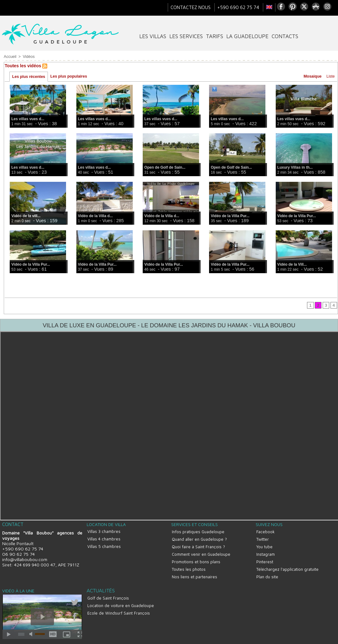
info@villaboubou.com (24, 560)
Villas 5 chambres (103, 544)
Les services (186, 36)
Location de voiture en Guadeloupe (120, 596)
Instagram (265, 551)
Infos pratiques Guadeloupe (197, 532)
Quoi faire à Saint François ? (198, 544)
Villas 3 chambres (103, 532)
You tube (264, 544)
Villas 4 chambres (103, 538)
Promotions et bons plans (195, 557)
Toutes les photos (188, 563)
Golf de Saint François (108, 590)
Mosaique (312, 77)
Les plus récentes (29, 77)
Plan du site (267, 570)
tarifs (215, 36)
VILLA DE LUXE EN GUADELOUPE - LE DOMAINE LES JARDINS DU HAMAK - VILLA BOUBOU (169, 326)
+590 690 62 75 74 (239, 7)
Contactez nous (191, 7)
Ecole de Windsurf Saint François (118, 602)
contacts (285, 36)
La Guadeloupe (247, 36)
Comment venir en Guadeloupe (200, 551)
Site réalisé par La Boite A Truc (169, 640)
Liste (330, 77)
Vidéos (28, 57)
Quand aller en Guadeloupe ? (199, 538)
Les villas (153, 36)
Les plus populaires (68, 77)
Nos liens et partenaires (194, 570)
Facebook (265, 532)
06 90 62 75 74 (18, 555)
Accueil (10, 57)
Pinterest (264, 557)
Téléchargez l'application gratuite (287, 563)
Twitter (262, 538)
